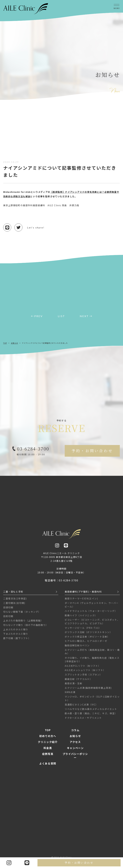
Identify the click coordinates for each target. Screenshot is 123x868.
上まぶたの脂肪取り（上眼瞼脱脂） (23, 623)
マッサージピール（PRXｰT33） (83, 630)
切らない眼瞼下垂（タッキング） (22, 614)
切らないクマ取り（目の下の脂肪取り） (26, 627)
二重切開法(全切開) (14, 605)
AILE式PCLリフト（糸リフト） (83, 668)
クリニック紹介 (48, 744)
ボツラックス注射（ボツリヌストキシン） (88, 634)
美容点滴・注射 (73, 686)
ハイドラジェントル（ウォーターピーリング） (91, 613)
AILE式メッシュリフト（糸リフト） (85, 672)
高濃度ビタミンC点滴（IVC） (81, 707)
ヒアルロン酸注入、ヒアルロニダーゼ (86, 643)
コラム (75, 732)
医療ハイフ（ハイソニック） (81, 617)
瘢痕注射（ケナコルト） (78, 681)
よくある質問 (48, 765)
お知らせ (14, 343)
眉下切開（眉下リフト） (17, 640)
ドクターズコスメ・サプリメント (83, 720)
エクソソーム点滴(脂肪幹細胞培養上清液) (88, 690)
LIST (61, 316)
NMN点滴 (70, 694)
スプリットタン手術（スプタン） (83, 677)
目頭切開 (8, 609)
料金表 (48, 750)
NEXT (84, 316)
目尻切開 (8, 618)
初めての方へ (48, 738)
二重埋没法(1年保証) (15, 601)
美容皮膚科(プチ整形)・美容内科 (83, 594)
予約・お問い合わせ (79, 863)
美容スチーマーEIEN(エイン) (81, 601)
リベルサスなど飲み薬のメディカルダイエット (91, 711)
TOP (5, 343)
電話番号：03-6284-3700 (61, 582)
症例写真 (48, 756)
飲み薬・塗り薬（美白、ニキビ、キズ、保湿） (91, 716)
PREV (39, 316)
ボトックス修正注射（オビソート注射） (87, 639)
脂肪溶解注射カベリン (77, 647)
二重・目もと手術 (13, 594)
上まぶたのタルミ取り (16, 631)
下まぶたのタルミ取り (16, 636)
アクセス (75, 744)
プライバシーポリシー (75, 758)
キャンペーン (75, 750)
